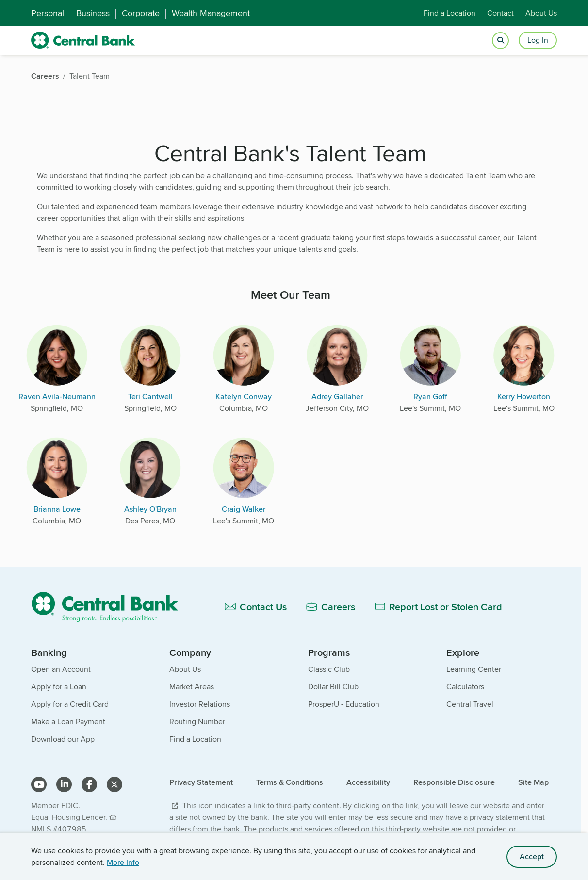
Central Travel (470, 704)
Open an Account (61, 669)
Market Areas (192, 687)
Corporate (141, 13)
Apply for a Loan (59, 687)
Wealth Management (211, 13)
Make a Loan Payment (68, 722)
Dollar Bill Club (333, 687)
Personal (48, 13)
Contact (500, 13)
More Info (123, 862)
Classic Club (329, 669)
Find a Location (449, 13)
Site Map (533, 782)
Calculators (465, 687)
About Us (541, 13)
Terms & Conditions (290, 782)
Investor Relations (200, 704)
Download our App (63, 739)
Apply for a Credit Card (70, 704)
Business (93, 13)
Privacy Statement (201, 782)
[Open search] (500, 41)
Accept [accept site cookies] (532, 856)
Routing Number (197, 722)
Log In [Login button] (538, 40)
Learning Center (474, 669)
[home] (83, 40)
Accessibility (368, 782)
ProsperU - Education (344, 704)
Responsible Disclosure (454, 782)
